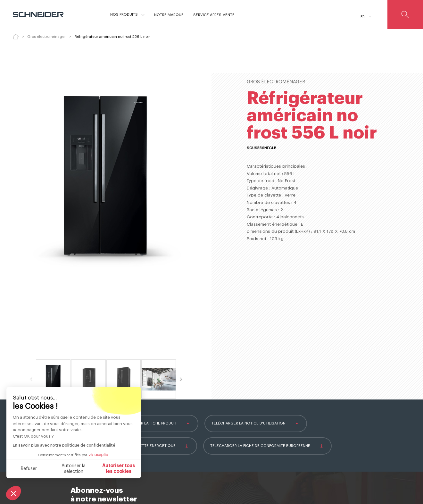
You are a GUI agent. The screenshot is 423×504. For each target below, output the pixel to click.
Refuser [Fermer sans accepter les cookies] (29, 469)
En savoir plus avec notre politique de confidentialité (64, 445)
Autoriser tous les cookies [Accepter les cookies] (119, 469)
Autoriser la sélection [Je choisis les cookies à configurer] (74, 469)
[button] (13, 493)
